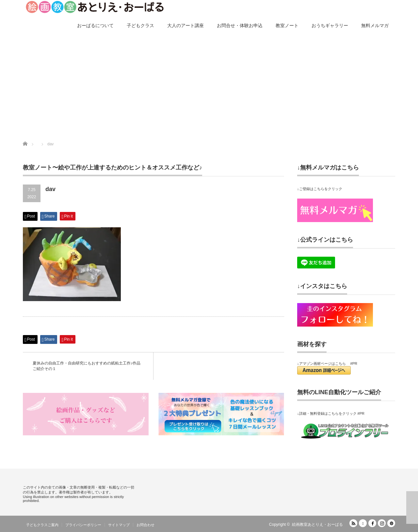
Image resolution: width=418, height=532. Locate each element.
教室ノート (287, 25)
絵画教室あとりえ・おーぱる (317, 524)
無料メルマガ (375, 25)
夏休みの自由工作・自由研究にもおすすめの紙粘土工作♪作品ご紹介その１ (87, 366)
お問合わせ (145, 525)
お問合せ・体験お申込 (240, 25)
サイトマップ (119, 525)
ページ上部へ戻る (412, 508)
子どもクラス (140, 25)
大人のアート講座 (185, 25)
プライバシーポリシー (83, 525)
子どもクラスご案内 (42, 525)
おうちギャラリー (330, 25)
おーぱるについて (95, 25)
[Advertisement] (209, 86)
